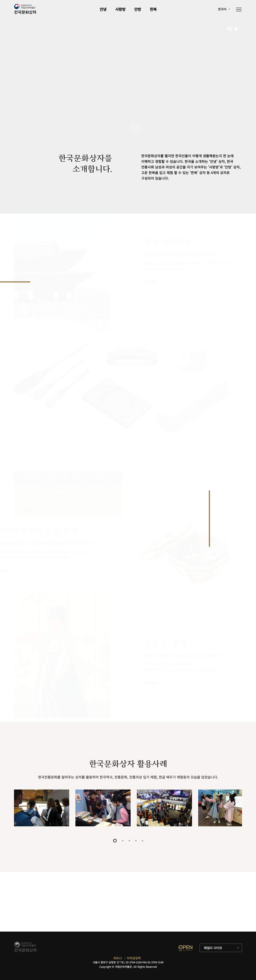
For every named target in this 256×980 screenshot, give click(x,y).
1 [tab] (115, 841)
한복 (153, 9)
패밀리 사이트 (213, 948)
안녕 (103, 9)
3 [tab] (129, 841)
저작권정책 (134, 958)
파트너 (118, 958)
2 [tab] (123, 841)
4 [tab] (136, 841)
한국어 (222, 9)
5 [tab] (142, 841)
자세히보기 (150, 282)
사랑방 (120, 9)
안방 (138, 9)
